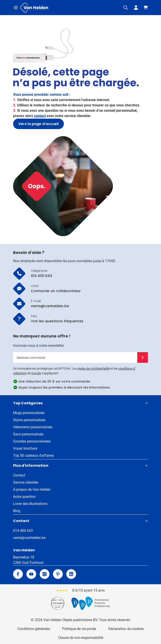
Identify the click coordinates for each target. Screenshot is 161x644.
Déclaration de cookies (126, 629)
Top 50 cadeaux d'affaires (33, 456)
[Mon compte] (136, 8)
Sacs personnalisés (28, 434)
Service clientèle (26, 482)
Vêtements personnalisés (33, 427)
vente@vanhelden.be (29, 538)
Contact (19, 475)
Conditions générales (34, 629)
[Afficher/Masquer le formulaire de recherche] (126, 8)
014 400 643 (23, 531)
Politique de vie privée (79, 629)
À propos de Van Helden (32, 489)
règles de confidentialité (94, 369)
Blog (17, 511)
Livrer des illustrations (30, 504)
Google (36, 373)
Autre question (24, 497)
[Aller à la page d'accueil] (34, 8)
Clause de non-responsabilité (81, 638)
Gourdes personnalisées (32, 441)
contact (40, 116)
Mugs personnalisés (29, 413)
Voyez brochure (25, 448)
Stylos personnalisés (29, 420)
